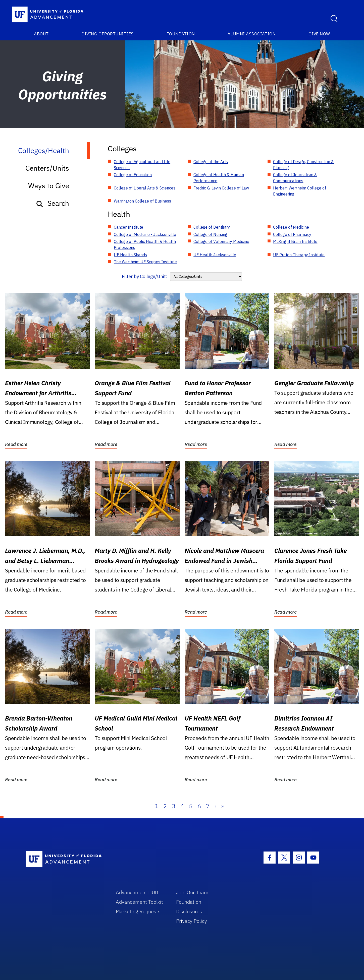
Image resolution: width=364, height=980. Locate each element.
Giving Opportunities (108, 34)
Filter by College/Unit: (145, 276)
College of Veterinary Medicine (221, 241)
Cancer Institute (128, 227)
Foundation (181, 34)
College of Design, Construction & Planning (303, 165)
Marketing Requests (138, 911)
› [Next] (215, 806)
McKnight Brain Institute (295, 241)
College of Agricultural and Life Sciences (142, 165)
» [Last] (223, 806)
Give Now (319, 34)
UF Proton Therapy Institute (299, 255)
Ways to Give (49, 186)
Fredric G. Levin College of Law (221, 188)
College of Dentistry (212, 227)
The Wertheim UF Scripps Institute (145, 262)
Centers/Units (47, 168)
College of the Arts (211, 162)
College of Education (133, 175)
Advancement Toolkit (139, 902)
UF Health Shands (130, 255)
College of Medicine (291, 227)
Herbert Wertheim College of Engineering (300, 191)
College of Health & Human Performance (219, 178)
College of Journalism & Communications (295, 178)
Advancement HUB (137, 892)
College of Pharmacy (292, 234)
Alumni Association (252, 34)
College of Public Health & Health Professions (145, 244)
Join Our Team (192, 892)
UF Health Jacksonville (215, 255)
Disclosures (189, 911)
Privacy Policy (192, 921)
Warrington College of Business (142, 201)
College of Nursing (210, 234)
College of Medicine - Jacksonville (145, 234)
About (41, 34)
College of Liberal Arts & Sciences (145, 188)
